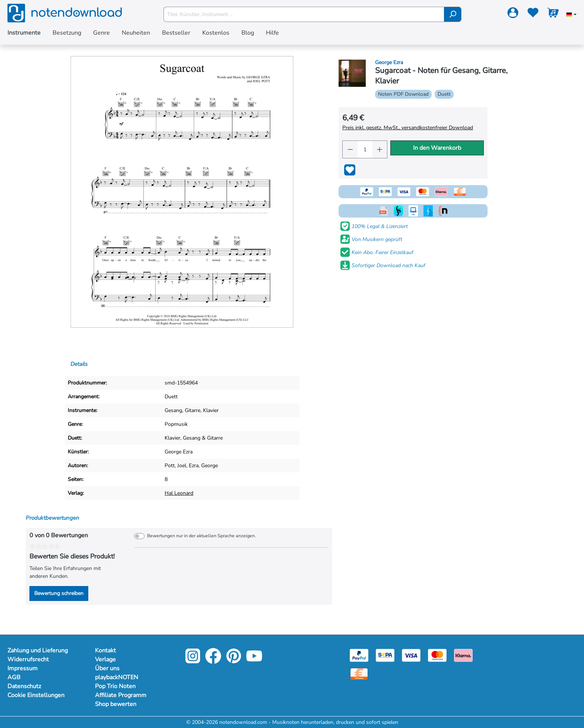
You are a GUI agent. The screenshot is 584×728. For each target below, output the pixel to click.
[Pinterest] (234, 661)
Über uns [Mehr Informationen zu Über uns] (107, 668)
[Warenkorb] (553, 14)
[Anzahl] (365, 149)
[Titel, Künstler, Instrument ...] (304, 14)
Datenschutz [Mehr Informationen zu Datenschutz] (24, 686)
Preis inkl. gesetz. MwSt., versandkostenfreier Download (408, 128)
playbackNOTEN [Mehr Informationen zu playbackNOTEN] (117, 677)
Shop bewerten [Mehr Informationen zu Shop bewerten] (116, 704)
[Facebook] (213, 661)
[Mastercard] (437, 655)
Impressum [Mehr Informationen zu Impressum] (23, 668)
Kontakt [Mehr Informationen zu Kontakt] (105, 651)
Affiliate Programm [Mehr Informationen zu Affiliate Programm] (121, 695)
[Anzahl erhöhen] (380, 149)
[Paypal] (359, 655)
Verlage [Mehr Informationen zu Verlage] (105, 659)
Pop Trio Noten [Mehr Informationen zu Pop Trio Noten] (115, 686)
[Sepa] (385, 655)
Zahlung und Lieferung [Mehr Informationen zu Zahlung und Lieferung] (38, 651)
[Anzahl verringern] (350, 149)
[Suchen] (453, 14)
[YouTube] (254, 661)
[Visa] (411, 655)
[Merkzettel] (533, 14)
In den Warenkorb (437, 148)
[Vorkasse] (359, 673)
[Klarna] (463, 655)
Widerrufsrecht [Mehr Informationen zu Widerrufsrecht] (28, 659)
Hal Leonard (179, 493)
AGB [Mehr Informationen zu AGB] (14, 677)
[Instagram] (193, 661)
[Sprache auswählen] (571, 15)
